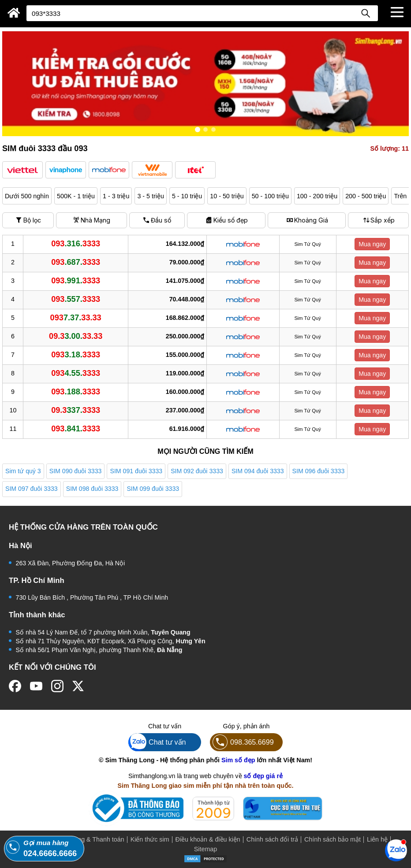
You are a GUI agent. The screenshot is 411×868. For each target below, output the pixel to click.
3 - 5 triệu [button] (150, 196)
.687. (76, 262)
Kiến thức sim (150, 839)
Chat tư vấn (157, 742)
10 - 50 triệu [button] (227, 196)
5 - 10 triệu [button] (187, 196)
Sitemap (205, 849)
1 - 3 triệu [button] (116, 196)
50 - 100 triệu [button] (270, 196)
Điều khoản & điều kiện (208, 839)
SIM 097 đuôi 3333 (32, 489)
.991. (76, 281)
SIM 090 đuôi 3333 (76, 471)
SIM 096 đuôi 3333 (319, 471)
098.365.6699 (242, 742)
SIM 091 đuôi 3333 (136, 471)
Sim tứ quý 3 (23, 471)
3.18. (76, 355)
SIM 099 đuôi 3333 (153, 489)
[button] (22, 170)
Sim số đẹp (238, 760)
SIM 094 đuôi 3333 (258, 471)
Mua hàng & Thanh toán (91, 839)
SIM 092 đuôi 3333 (197, 471)
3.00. (76, 336)
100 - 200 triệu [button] (317, 196)
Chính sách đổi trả (272, 839)
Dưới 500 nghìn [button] (27, 196)
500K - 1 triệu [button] (76, 196)
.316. (76, 244)
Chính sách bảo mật (333, 839)
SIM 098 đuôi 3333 (92, 489)
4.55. (76, 373)
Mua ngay (372, 244)
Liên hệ (377, 839)
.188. (76, 392)
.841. (76, 429)
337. (76, 410)
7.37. (76, 318)
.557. (76, 299)
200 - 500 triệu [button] (366, 196)
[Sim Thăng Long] (14, 13)
